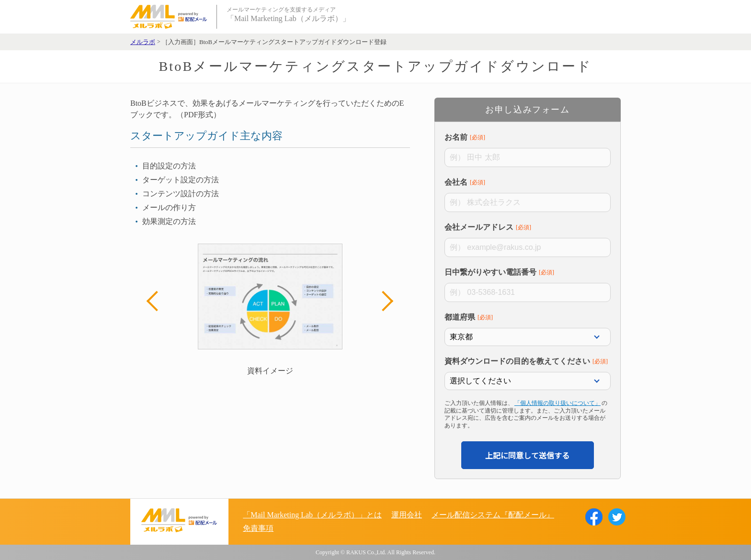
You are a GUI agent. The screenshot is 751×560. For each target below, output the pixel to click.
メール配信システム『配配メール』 (493, 515)
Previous (157, 301)
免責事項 (258, 528)
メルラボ (143, 42)
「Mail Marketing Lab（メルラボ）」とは (312, 515)
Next (383, 301)
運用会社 (407, 515)
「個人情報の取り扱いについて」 (558, 403)
